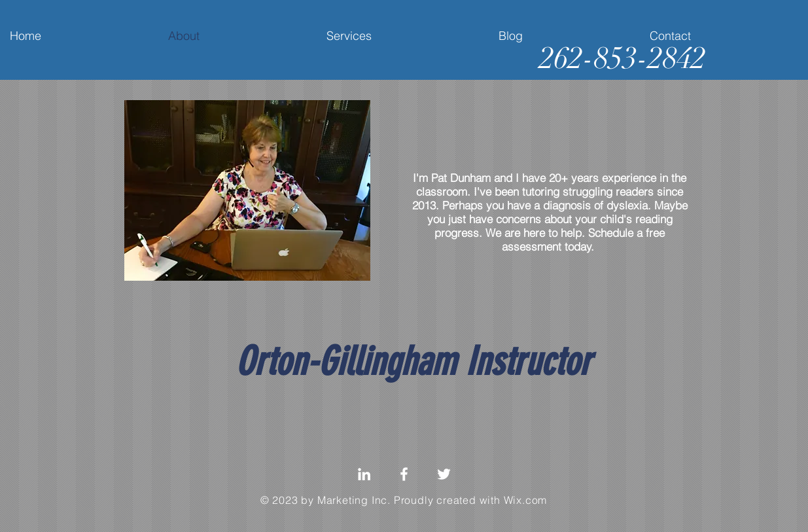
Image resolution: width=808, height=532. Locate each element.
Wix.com (526, 500)
